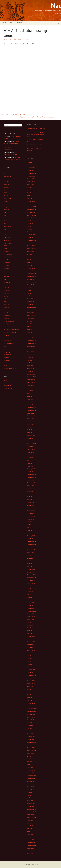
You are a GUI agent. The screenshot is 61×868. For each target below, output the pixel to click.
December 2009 (31, 709)
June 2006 (30, 826)
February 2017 (31, 469)
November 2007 (31, 778)
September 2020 (32, 349)
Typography (7, 352)
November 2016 (31, 477)
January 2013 (31, 606)
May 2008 (30, 762)
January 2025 (31, 204)
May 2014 (30, 561)
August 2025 (30, 184)
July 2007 (30, 790)
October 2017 (31, 447)
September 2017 (32, 449)
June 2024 (30, 223)
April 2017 (30, 463)
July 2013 (30, 589)
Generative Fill (7, 240)
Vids (5, 363)
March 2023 (30, 265)
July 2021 (30, 321)
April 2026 (30, 162)
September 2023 (32, 249)
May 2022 (30, 293)
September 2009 (32, 717)
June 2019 (30, 391)
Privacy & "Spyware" (9, 321)
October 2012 (31, 614)
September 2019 (32, 382)
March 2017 (30, 466)
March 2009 (30, 734)
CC (4, 204)
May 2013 (30, 594)
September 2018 (32, 416)
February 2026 (31, 168)
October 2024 (31, 212)
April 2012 (30, 631)
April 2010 (30, 698)
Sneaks (6, 338)
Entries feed (7, 383)
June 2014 (30, 558)
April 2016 (30, 497)
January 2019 (31, 405)
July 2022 (30, 288)
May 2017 (30, 460)
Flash (5, 235)
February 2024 (31, 235)
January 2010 (31, 706)
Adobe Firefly (21, 39)
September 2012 (32, 617)
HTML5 (5, 249)
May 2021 (30, 327)
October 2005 (31, 848)
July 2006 (30, 823)
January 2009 (31, 739)
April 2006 (30, 831)
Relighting (6, 324)
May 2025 (30, 193)
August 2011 (30, 653)
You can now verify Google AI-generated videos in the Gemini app (36, 135)
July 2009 (30, 723)
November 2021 (31, 310)
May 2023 (30, 260)
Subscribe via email (7, 23)
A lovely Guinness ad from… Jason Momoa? (11, 143)
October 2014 (31, 547)
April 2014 (30, 564)
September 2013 (32, 583)
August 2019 (30, 385)
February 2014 (31, 569)
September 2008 (32, 751)
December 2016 (31, 474)
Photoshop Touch (8, 313)
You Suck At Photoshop (10, 369)
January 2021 (31, 338)
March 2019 (30, 399)
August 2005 (30, 854)
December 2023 (31, 240)
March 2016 (30, 500)
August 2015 (30, 519)
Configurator (7, 207)
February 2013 (31, 603)
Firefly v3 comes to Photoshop (13, 114)
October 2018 (31, 413)
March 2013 (30, 600)
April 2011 (30, 664)
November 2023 (31, 243)
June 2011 (30, 658)
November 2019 (31, 377)
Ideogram (6, 251)
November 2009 (31, 711)
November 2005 (31, 845)
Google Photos (8, 243)
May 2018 (30, 427)
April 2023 (30, 262)
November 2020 (31, 343)
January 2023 (31, 271)
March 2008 (30, 767)
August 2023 (30, 251)
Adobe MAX (7, 179)
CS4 (5, 212)
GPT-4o (5, 246)
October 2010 (31, 681)
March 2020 (30, 366)
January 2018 (31, 438)
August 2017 (30, 452)
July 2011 (30, 656)
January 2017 (31, 472)
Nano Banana (7, 296)
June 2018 (30, 424)
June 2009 (30, 725)
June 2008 (30, 759)
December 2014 (31, 541)
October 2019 (31, 380)
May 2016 (30, 494)
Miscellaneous (7, 282)
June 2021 (30, 324)
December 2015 (31, 508)
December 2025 (31, 173)
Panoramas (7, 304)
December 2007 (31, 776)
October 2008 (31, 748)
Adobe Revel (7, 182)
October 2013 (31, 580)
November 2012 (31, 611)
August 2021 (30, 318)
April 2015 (30, 530)
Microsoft (6, 279)
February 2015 (31, 536)
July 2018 (30, 421)
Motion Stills (7, 288)
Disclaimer (19, 23)
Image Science (8, 260)
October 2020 (31, 346)
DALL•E (5, 221)
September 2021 (32, 315)
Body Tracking (7, 198)
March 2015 (30, 533)
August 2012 (30, 619)
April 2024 (30, 229)
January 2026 (31, 170)
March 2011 (30, 667)
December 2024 (31, 207)
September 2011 (32, 650)
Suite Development (9, 343)
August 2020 (30, 352)
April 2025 (30, 196)
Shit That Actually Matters (10, 332)
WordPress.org (8, 388)
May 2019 (30, 394)
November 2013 (31, 578)
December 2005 (31, 843)
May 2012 (30, 628)
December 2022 (31, 274)
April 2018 (30, 430)
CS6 (5, 218)
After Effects (7, 187)
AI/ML (27, 39)
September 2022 (32, 282)
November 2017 (31, 444)
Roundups (6, 327)
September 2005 (32, 851)
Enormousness (8, 232)
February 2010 (31, 703)
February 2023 (31, 268)
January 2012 (31, 639)
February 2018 (31, 435)
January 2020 (31, 371)
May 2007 (30, 795)
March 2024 (30, 232)
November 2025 (31, 176)
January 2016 (31, 505)
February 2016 (31, 502)
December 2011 (31, 642)
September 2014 (32, 550)
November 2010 (31, 678)
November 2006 (31, 812)
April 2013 (30, 597)
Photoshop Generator (9, 310)
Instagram (6, 265)
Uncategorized (8, 355)
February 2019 (31, 402)
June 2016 (30, 491)
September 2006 (32, 817)
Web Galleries (7, 366)
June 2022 (30, 290)
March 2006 (30, 834)
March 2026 (30, 165)
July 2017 (30, 455)
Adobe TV (6, 185)
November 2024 (31, 210)
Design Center (7, 226)
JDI (4, 271)
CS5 (5, 215)
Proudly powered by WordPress (31, 864)
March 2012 (30, 633)
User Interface (7, 360)
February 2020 (31, 368)
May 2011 (30, 661)
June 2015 (30, 525)
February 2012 (31, 636)
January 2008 (31, 773)
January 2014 (31, 572)
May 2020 (30, 360)
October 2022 (31, 279)
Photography (7, 307)
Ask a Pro (6, 196)
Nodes (5, 302)
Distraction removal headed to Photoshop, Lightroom (39, 117)
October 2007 (31, 781)
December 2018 (31, 408)
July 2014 (30, 555)
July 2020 (30, 355)
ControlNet (6, 210)
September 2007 (32, 784)
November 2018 (31, 410)
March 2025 (30, 198)
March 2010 (30, 700)
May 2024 (30, 226)
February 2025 (31, 201)
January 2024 (31, 237)
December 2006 (31, 809)
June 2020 (30, 357)
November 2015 (31, 511)
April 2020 (30, 363)
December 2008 (31, 742)
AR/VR (5, 193)
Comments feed (8, 386)
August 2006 (30, 820)
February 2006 (31, 837)
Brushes (6, 201)
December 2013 (31, 575)
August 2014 (30, 553)
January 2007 (31, 806)
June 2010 (30, 692)
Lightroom (6, 277)
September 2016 (32, 483)
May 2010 (30, 695)
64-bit (5, 173)
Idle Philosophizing (9, 254)
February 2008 (31, 770)
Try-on (5, 349)
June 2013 (30, 592)
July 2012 (30, 622)
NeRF (5, 299)
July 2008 (30, 756)
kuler (5, 274)
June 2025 (30, 190)
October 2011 (31, 647)
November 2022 (31, 276)
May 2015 (30, 527)
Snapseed (6, 335)
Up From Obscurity (9, 357)
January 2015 (31, 539)
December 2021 (31, 307)
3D (16, 39)
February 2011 (31, 670)
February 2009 (31, 737)
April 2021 (30, 329)
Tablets (6, 346)
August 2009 (30, 720)
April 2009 (30, 731)
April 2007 (30, 798)
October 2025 (31, 179)
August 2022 (30, 285)
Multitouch (6, 293)
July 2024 (30, 221)
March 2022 (30, 299)
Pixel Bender (7, 316)
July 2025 (30, 187)
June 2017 (30, 458)
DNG (5, 229)
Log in (5, 380)
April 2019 (30, 396)
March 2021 (30, 332)
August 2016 (30, 486)
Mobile (5, 285)
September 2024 (32, 215)
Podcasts (6, 318)
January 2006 (31, 840)
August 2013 (30, 586)
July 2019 (30, 388)
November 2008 (31, 745)
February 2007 (31, 804)
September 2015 (32, 516)
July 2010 (30, 689)
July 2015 (30, 522)
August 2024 (30, 218)
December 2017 (31, 441)
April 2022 (30, 296)
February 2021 (31, 335)
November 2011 (31, 645)
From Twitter (7, 237)
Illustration (6, 257)
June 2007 (30, 792)
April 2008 (30, 764)
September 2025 (32, 182)
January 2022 (31, 304)
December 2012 (31, 608)
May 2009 (30, 728)
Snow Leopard (7, 341)
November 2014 (31, 544)
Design (5, 224)
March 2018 (30, 433)
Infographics (7, 263)
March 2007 (30, 801)
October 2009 (31, 714)
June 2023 (30, 257)
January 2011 (31, 672)
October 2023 (31, 246)
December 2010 (31, 675)
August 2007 (30, 787)
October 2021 (31, 313)
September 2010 (32, 684)
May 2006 (30, 829)
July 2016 (30, 488)
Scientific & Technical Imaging (11, 330)
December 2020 (31, 341)
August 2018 (30, 419)
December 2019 (31, 374)
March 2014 (30, 566)
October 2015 (31, 513)
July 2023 (30, 254)
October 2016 (31, 480)
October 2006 (31, 815)
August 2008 (30, 753)
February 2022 (31, 302)
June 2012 (30, 625)
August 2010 (30, 686)
